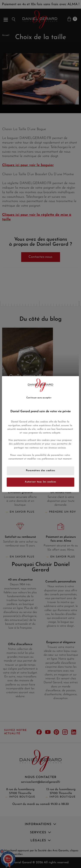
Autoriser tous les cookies (40, 482)
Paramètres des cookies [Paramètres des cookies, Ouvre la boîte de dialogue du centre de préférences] (41, 471)
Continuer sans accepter (39, 398)
